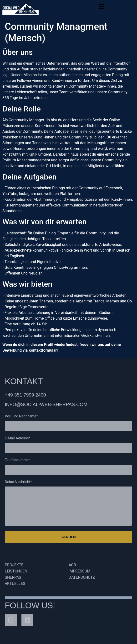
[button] (102, 8)
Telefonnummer (17, 462)
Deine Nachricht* (18, 484)
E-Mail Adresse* (18, 440)
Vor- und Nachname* (21, 418)
